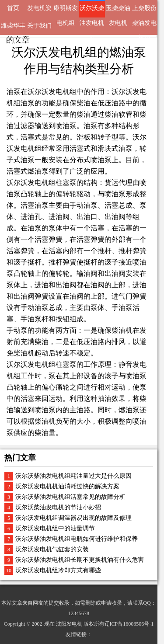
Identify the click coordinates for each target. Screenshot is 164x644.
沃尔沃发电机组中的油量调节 (55, 528)
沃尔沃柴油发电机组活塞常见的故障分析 (70, 497)
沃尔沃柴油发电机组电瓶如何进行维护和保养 (77, 539)
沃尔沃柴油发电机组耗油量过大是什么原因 (73, 476)
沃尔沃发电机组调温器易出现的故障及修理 (73, 518)
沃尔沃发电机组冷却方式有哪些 (58, 570)
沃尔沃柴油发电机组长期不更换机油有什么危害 (80, 560)
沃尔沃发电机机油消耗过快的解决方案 (67, 486)
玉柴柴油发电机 (118, 11)
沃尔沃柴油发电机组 (92, 11)
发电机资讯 (39, 11)
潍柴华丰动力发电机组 (13, 29)
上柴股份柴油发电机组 (144, 11)
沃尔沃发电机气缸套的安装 (52, 549)
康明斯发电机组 (66, 11)
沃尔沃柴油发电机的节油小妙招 (58, 507)
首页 (13, 8)
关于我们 (39, 26)
